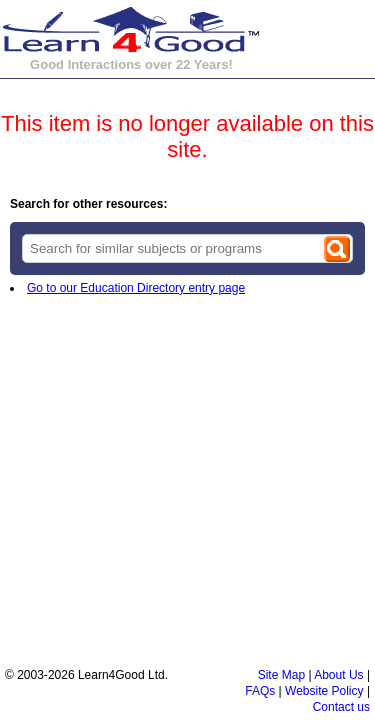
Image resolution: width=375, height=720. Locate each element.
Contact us (341, 707)
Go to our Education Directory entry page (136, 288)
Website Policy (324, 691)
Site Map (281, 675)
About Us (338, 675)
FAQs (260, 691)
